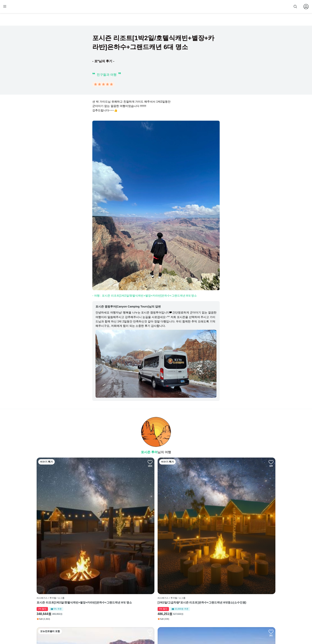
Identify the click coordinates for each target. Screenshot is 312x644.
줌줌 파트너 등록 (235, 6)
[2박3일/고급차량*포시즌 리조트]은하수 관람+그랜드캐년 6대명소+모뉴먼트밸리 (185, 535)
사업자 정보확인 (195, 630)
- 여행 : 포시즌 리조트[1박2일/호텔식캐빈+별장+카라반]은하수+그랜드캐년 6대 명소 (145, 296)
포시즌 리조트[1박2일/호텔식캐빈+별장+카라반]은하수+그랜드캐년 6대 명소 (65, 535)
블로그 (182, 594)
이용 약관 (142, 594)
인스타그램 (183, 588)
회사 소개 (142, 582)
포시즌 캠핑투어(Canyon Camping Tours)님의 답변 (128, 307)
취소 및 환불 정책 (146, 606)
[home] (44, 8)
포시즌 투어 (149, 453)
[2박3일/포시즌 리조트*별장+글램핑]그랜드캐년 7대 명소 (246, 535)
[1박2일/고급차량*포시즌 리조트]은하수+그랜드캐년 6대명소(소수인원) (125, 535)
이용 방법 (142, 588)
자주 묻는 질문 (145, 618)
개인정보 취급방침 (147, 600)
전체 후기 (182, 600)
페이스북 (182, 582)
